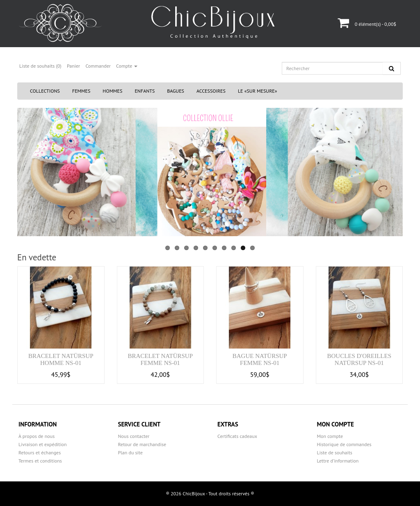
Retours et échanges (40, 452)
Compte (127, 66)
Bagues (176, 91)
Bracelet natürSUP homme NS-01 (61, 359)
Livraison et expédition (43, 444)
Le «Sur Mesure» (258, 91)
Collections (45, 91)
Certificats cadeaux (237, 436)
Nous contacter (134, 436)
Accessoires (211, 91)
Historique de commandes (344, 444)
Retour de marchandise (142, 444)
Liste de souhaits (335, 452)
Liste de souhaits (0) (40, 66)
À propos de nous (37, 436)
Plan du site (130, 452)
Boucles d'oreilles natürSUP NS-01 (359, 359)
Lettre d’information (338, 461)
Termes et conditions (40, 461)
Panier (73, 66)
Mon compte (330, 436)
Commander (98, 66)
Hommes (112, 91)
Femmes (81, 91)
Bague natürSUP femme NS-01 (260, 359)
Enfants (145, 91)
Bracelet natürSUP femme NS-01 (161, 359)
